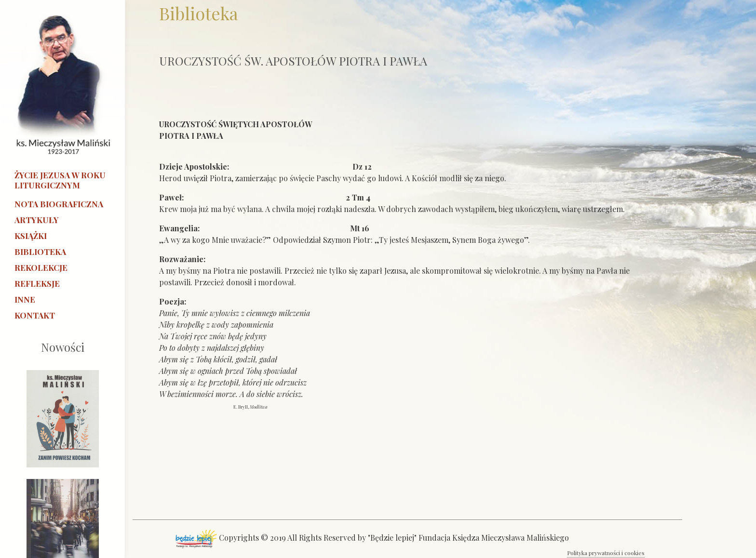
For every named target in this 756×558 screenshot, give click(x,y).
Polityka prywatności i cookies (606, 553)
